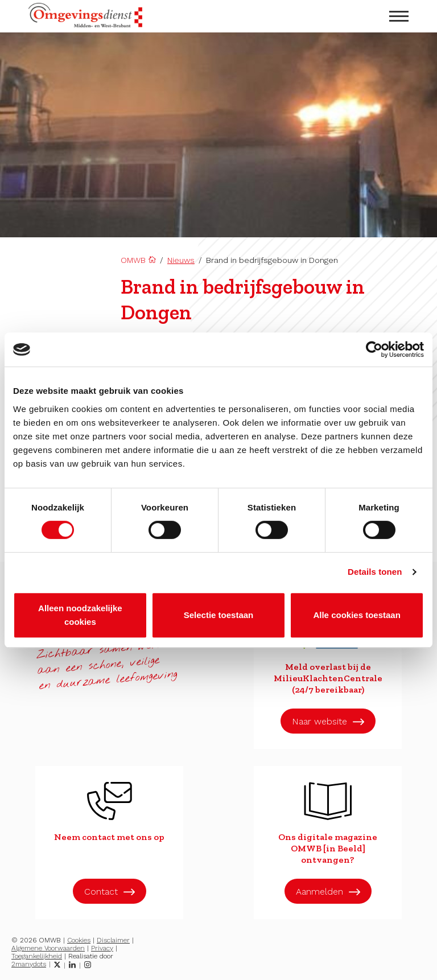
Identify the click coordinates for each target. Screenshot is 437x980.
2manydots (29, 964)
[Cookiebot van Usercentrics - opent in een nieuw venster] (374, 349)
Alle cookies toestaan (356, 615)
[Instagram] (88, 965)
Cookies (79, 940)
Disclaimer (113, 940)
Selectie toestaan (219, 615)
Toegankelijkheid (37, 956)
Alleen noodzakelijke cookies (80, 615)
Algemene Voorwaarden (48, 948)
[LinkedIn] (72, 965)
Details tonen (375, 572)
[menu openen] (399, 16)
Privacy (102, 948)
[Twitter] (57, 965)
